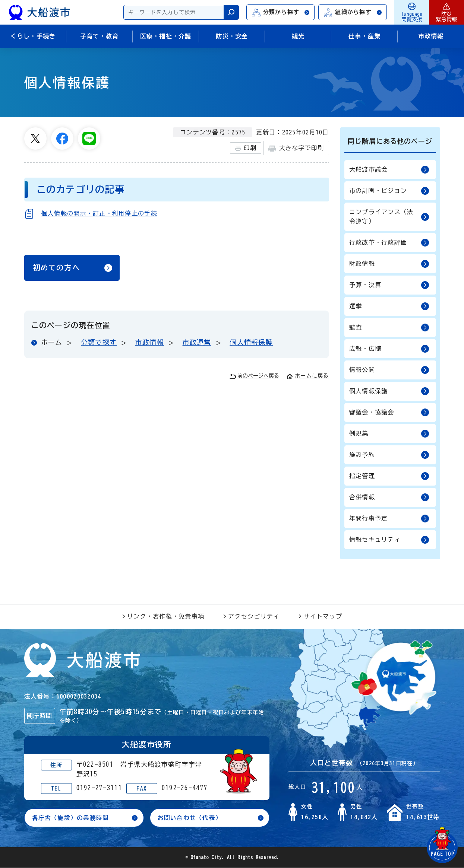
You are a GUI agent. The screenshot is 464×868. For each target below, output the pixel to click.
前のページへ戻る (254, 378)
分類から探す (281, 12)
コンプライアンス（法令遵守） (389, 217)
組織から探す (353, 12)
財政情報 (389, 264)
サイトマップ (320, 616)
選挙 (389, 306)
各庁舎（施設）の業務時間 (71, 818)
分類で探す (99, 344)
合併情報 (389, 497)
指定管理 (389, 476)
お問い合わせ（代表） (190, 818)
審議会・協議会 (389, 412)
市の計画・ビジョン (389, 191)
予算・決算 (389, 285)
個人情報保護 (251, 344)
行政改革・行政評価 (389, 243)
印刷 (246, 148)
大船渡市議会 (389, 170)
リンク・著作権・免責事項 (163, 616)
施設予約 (389, 455)
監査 (389, 328)
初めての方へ (57, 268)
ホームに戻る (308, 377)
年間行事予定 (389, 519)
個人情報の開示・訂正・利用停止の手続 (99, 213)
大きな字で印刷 (296, 148)
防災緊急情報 (446, 12)
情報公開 (389, 370)
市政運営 (197, 344)
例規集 (389, 434)
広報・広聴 (389, 349)
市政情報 (150, 344)
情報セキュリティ (389, 540)
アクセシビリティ (251, 616)
